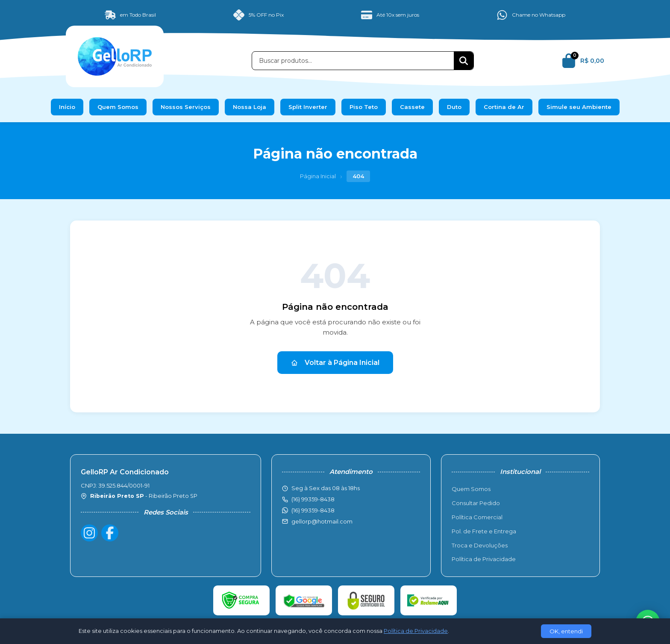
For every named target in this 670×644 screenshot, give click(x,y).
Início (67, 107)
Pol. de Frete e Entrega (484, 531)
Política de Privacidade (484, 559)
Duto (454, 107)
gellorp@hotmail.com (322, 521)
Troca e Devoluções (480, 545)
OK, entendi (566, 631)
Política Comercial (477, 517)
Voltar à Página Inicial (335, 363)
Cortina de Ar (504, 107)
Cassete (412, 107)
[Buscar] (464, 61)
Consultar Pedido (476, 503)
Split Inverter (308, 107)
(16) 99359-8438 (313, 510)
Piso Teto (364, 107)
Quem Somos (118, 107)
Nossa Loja (250, 107)
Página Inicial (318, 176)
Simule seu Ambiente (579, 107)
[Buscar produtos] (353, 61)
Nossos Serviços (186, 107)
